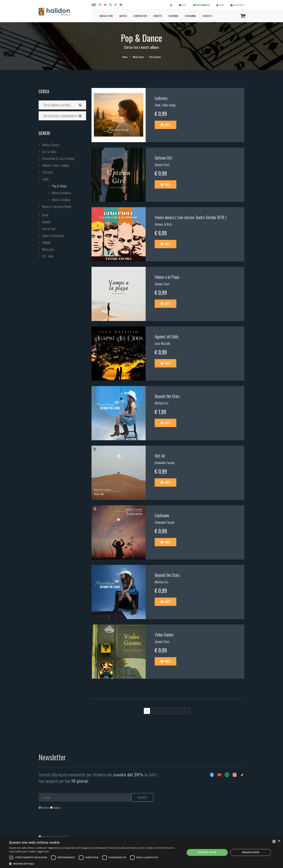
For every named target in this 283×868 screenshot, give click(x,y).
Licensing (173, 16)
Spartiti (158, 16)
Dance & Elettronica (53, 236)
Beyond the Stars (167, 396)
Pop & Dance (59, 186)
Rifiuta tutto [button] (251, 852)
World (45, 215)
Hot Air (160, 456)
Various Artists (163, 224)
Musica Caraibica (61, 200)
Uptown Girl (163, 158)
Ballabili (46, 242)
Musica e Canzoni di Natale (57, 206)
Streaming (190, 16)
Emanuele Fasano (165, 463)
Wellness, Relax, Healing (55, 165)
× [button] (279, 841)
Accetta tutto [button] (207, 852)
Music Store (106, 16)
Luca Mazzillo (163, 343)
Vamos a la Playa (167, 277)
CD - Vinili (48, 256)
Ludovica (161, 98)
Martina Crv (162, 403)
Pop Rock (47, 172)
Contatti (207, 16)
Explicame (162, 515)
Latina (45, 179)
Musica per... (49, 249)
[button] (95, 864)
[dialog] (141, 852)
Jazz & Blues (49, 152)
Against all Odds (167, 336)
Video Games (164, 634)
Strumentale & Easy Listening (58, 158)
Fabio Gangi (169, 105)
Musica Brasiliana (62, 193)
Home (125, 57)
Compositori (140, 16)
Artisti (123, 16)
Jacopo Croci (162, 165)
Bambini (46, 222)
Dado (158, 105)
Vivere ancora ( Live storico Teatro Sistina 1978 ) (191, 217)
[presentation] (66, 824)
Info (166, 125)
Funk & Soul (49, 229)
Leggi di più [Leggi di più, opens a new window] (43, 851)
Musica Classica (51, 145)
